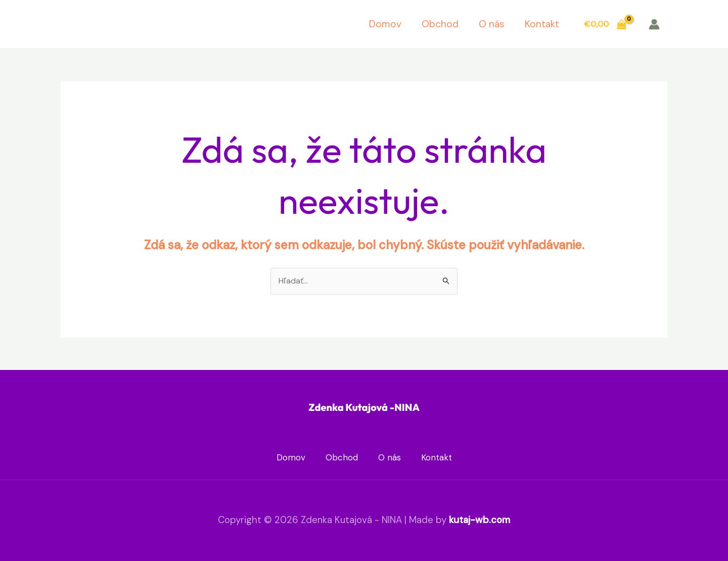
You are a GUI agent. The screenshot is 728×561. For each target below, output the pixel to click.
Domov (385, 24)
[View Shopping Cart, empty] (605, 24)
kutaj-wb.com (480, 520)
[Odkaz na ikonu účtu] (654, 24)
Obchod (440, 24)
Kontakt (542, 24)
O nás (492, 24)
